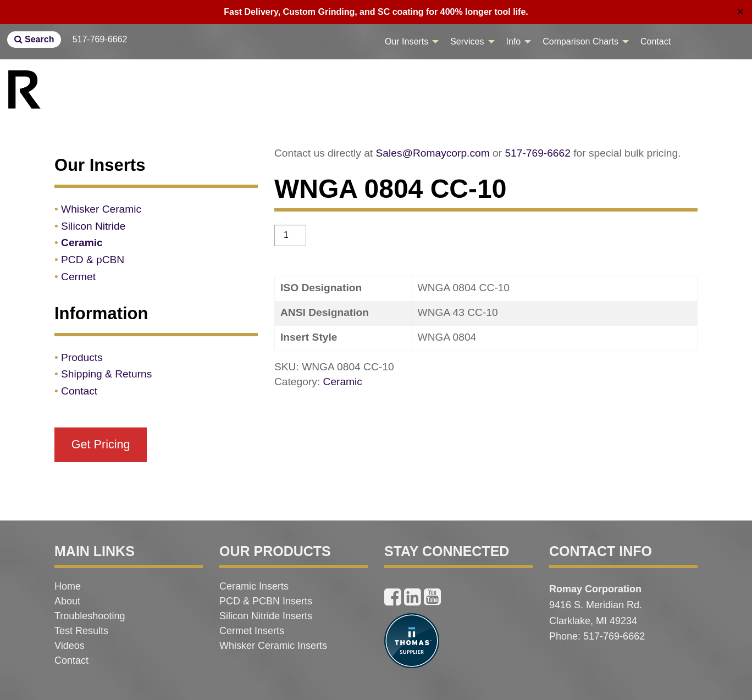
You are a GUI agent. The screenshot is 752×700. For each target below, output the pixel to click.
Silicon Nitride (93, 226)
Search (34, 39)
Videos (70, 646)
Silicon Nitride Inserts (266, 616)
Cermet (78, 277)
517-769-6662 (100, 39)
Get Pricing (101, 444)
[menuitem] (409, 42)
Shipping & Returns (106, 374)
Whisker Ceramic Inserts (273, 646)
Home (68, 586)
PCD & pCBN (93, 260)
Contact (656, 41)
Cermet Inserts (252, 631)
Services (467, 41)
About (67, 601)
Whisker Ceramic (101, 209)
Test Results (81, 631)
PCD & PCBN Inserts (266, 601)
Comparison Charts (580, 41)
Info (514, 41)
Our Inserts (407, 41)
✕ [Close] (740, 12)
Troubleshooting (90, 616)
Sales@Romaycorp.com (433, 153)
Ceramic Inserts (254, 586)
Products (82, 357)
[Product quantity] (290, 235)
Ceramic (343, 382)
